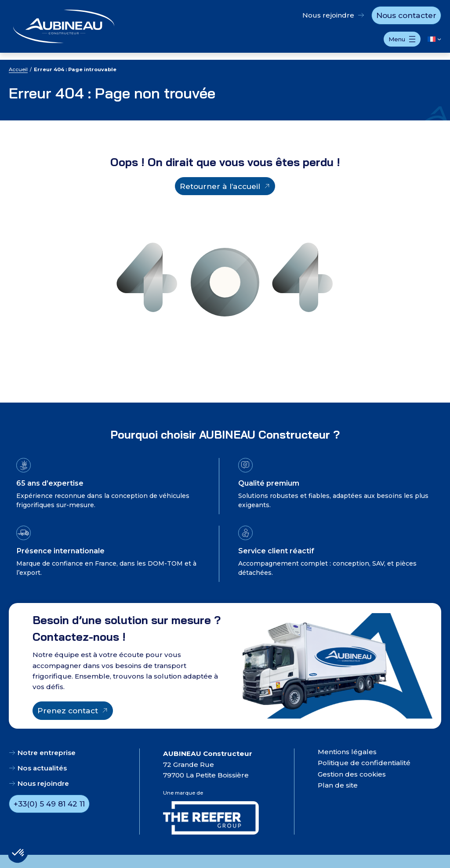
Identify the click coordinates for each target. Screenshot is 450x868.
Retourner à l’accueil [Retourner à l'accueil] (220, 186)
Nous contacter (406, 15)
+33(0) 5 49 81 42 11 (49, 804)
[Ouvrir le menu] (402, 39)
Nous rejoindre (328, 15)
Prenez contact (68, 710)
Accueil (18, 69)
